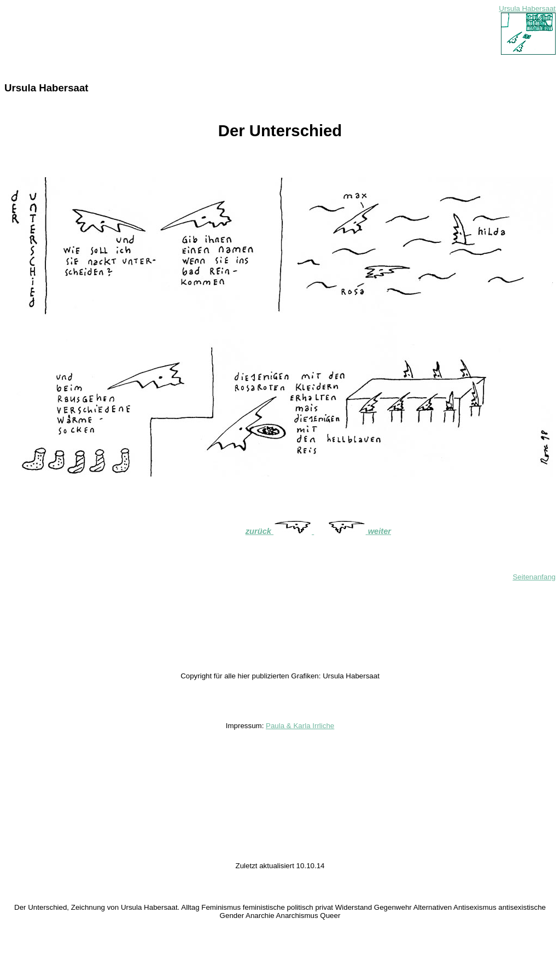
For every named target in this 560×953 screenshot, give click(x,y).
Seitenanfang (534, 577)
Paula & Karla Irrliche (300, 726)
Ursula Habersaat (527, 8)
